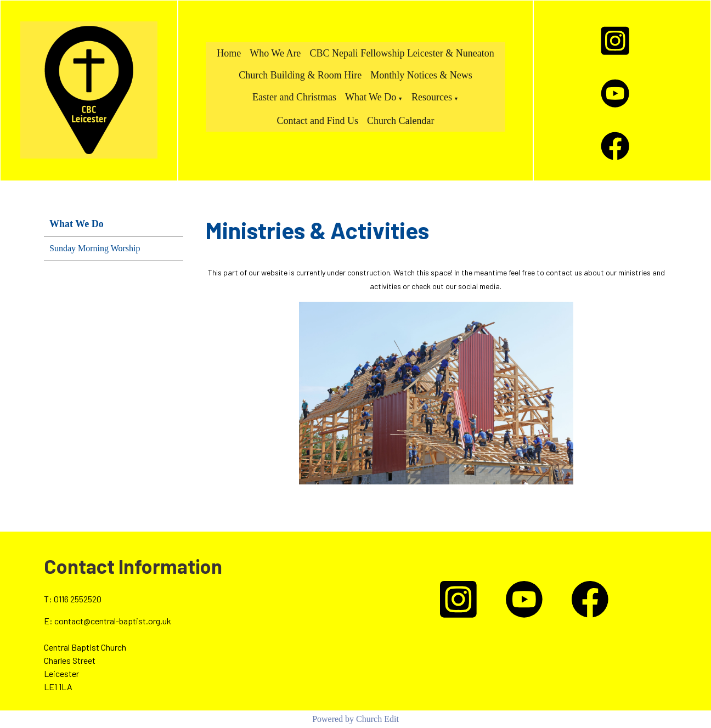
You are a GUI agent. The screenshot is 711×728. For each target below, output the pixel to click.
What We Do (371, 97)
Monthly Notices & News (421, 75)
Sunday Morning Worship (95, 248)
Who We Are (275, 53)
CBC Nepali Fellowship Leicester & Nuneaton (402, 53)
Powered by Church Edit (356, 719)
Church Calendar (400, 121)
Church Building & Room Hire (300, 75)
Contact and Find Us (318, 121)
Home (229, 53)
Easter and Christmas (294, 97)
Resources (432, 97)
